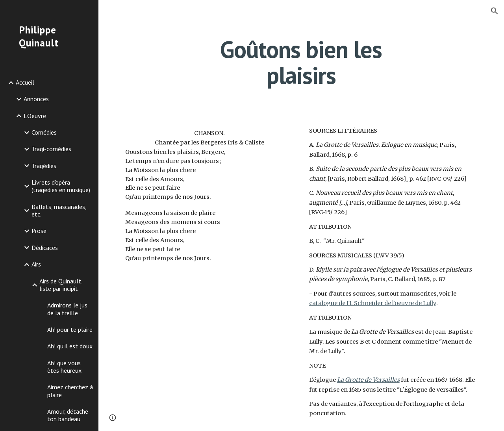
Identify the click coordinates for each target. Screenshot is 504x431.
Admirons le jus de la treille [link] (67, 309)
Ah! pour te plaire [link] (70, 329)
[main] (301, 62)
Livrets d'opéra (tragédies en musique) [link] (61, 186)
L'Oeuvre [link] (35, 116)
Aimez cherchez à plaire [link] (70, 391)
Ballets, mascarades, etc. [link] (59, 210)
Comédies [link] (44, 132)
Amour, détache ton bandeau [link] (68, 415)
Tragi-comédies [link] (51, 149)
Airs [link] (36, 264)
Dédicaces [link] (45, 248)
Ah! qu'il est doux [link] (70, 346)
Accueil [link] (25, 82)
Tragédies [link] (44, 166)
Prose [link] (39, 231)
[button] (495, 11)
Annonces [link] (36, 99)
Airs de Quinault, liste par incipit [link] (61, 285)
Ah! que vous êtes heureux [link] (64, 367)
